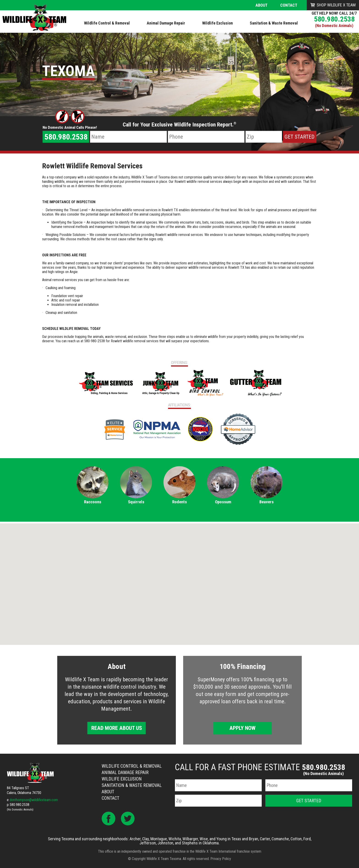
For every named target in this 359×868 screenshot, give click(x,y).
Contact (289, 5)
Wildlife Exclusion (122, 779)
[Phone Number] (206, 137)
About (261, 5)
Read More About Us (117, 728)
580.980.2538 (334, 19)
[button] (179, 580)
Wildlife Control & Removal (132, 766)
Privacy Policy (221, 859)
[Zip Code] (264, 137)
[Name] (128, 137)
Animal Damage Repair (125, 772)
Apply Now (242, 728)
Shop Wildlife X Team (336, 5)
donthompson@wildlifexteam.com (34, 800)
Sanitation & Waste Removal (132, 785)
